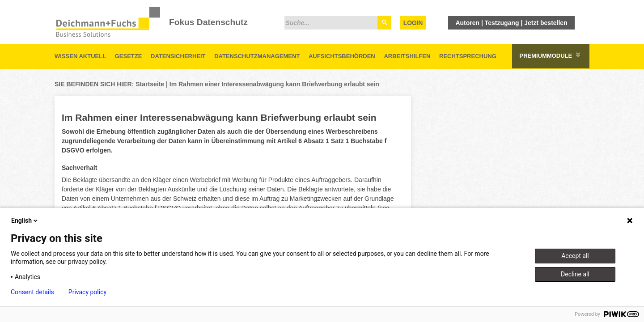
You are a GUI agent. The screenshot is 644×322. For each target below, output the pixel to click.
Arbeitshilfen (407, 56)
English (25, 220)
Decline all (575, 274)
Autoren (467, 23)
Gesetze (129, 56)
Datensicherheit (178, 56)
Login (413, 23)
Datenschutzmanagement (257, 56)
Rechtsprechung (468, 56)
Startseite (150, 84)
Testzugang (502, 23)
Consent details (32, 292)
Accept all (575, 256)
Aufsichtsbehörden (342, 56)
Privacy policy (87, 292)
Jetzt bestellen (546, 23)
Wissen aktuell (80, 56)
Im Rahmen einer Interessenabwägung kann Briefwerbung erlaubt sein (274, 84)
